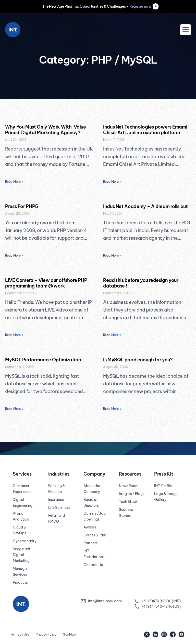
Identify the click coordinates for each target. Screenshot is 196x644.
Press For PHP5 (22, 206)
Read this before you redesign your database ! (141, 283)
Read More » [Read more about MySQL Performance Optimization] (14, 409)
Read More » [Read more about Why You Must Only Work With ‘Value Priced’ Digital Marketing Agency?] (14, 182)
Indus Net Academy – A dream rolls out (145, 206)
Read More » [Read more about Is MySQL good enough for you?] (112, 409)
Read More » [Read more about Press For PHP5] (14, 255)
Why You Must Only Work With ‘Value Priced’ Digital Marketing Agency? (46, 130)
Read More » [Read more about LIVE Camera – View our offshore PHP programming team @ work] (14, 335)
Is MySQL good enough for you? (138, 360)
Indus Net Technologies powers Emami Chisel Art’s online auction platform (145, 130)
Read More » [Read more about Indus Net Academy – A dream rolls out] (112, 255)
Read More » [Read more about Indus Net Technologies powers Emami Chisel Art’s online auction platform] (112, 182)
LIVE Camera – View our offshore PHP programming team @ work (46, 283)
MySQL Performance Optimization (43, 360)
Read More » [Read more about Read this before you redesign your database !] (112, 335)
